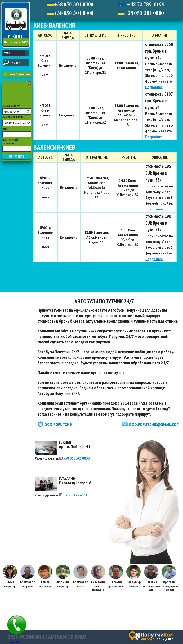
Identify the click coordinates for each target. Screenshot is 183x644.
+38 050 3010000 (75, 458)
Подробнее (154, 87)
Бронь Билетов (17, 74)
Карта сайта (14, 642)
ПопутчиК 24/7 (16, 42)
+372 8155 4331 (73, 495)
